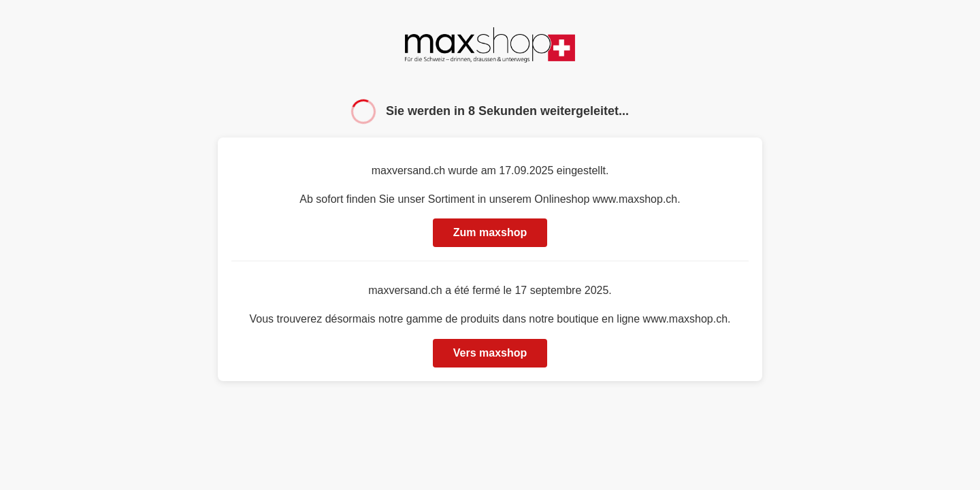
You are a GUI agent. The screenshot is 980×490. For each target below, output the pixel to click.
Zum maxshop (490, 232)
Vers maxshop (490, 353)
